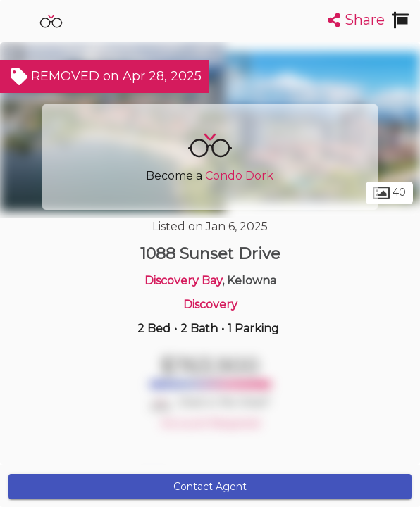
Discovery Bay (183, 281)
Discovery (210, 305)
